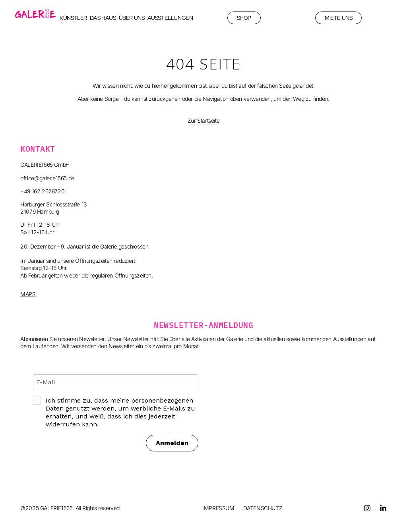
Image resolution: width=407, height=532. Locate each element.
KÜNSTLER (73, 18)
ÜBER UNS (132, 18)
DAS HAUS (103, 18)
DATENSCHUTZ (263, 508)
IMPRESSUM (218, 508)
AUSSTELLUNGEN (170, 18)
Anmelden (172, 443)
